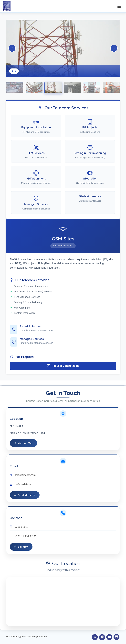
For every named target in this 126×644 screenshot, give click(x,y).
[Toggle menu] (119, 6)
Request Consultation (63, 366)
